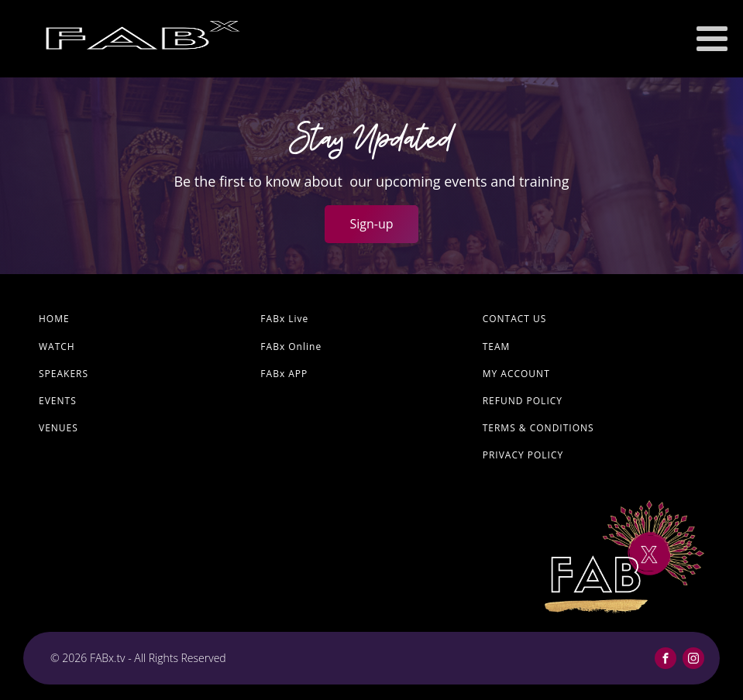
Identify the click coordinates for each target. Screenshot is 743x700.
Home (54, 319)
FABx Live (284, 319)
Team (497, 347)
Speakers (64, 374)
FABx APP (284, 374)
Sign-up (371, 224)
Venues (58, 428)
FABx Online (291, 347)
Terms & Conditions (538, 428)
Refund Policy (523, 401)
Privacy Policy (523, 455)
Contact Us (515, 319)
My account (516, 374)
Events (58, 401)
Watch (57, 347)
